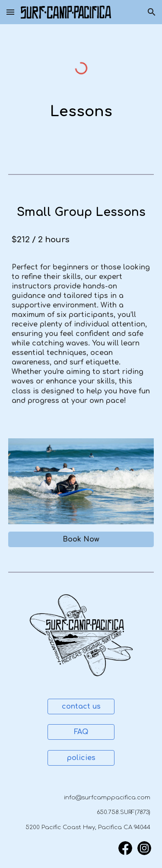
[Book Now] (81, 539)
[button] (10, 12)
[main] (81, 112)
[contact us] (81, 706)
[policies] (81, 758)
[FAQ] (81, 732)
